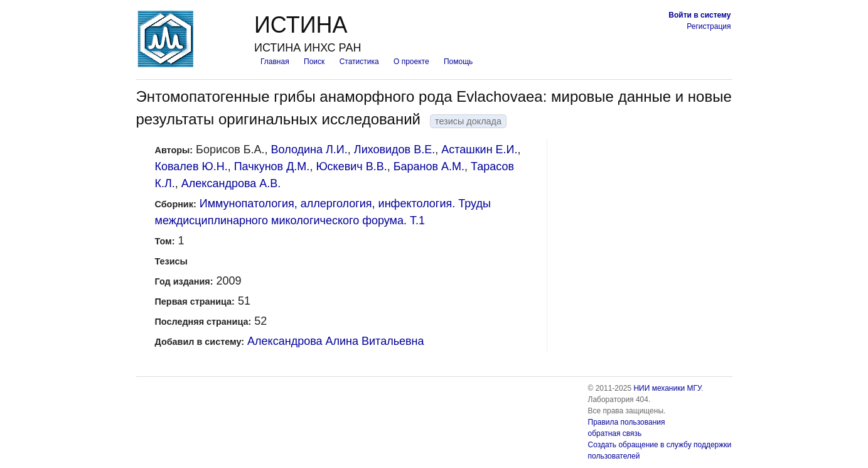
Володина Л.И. (309, 150)
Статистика (359, 62)
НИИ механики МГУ (667, 388)
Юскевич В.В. (351, 166)
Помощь (458, 62)
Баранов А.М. (429, 166)
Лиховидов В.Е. (394, 150)
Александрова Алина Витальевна (335, 341)
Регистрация (709, 26)
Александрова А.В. (231, 183)
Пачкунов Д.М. (272, 166)
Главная (275, 62)
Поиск (314, 62)
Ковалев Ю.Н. (191, 166)
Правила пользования (627, 422)
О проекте (411, 62)
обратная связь (615, 433)
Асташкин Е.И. (479, 150)
